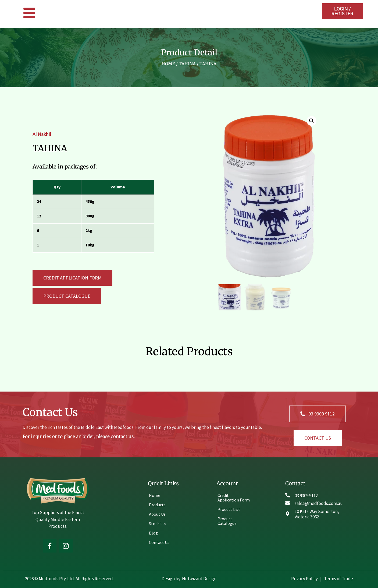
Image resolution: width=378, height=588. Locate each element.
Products (157, 504)
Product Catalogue (227, 520)
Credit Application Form (234, 497)
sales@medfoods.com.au (319, 503)
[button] (67, 296)
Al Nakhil (42, 134)
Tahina (187, 64)
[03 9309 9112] (288, 494)
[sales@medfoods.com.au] (288, 502)
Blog (153, 532)
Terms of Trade (338, 578)
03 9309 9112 (306, 495)
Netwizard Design (199, 578)
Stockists (158, 523)
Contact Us (159, 542)
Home (168, 64)
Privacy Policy (305, 578)
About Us (157, 513)
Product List (229, 508)
